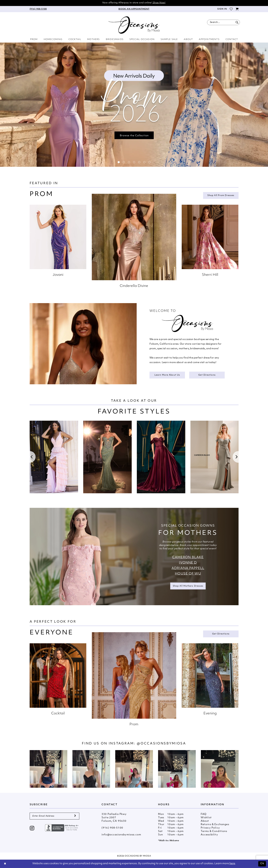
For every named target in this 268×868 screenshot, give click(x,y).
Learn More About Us (167, 375)
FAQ (204, 814)
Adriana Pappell (188, 568)
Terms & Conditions (214, 831)
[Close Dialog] (5, 864)
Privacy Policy (210, 828)
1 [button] (119, 162)
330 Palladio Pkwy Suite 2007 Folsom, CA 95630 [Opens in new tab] (114, 818)
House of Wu (188, 574)
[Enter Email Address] (54, 816)
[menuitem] (38, 9)
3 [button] (129, 162)
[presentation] (54, 457)
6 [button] (144, 162)
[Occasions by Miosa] (134, 25)
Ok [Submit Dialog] (262, 864)
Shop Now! (159, 3)
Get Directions (207, 375)
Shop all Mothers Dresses (188, 586)
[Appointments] (134, 9)
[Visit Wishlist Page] (231, 9)
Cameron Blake (188, 557)
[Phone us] (38, 9)
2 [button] (124, 162)
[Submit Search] (237, 22)
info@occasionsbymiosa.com (121, 835)
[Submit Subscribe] (75, 816)
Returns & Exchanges (215, 825)
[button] (222, 9)
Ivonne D (188, 563)
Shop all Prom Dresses (221, 195)
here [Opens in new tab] (232, 864)
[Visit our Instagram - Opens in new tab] (32, 829)
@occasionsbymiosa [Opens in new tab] (161, 744)
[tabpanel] (134, 105)
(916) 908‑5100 (112, 828)
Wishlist (206, 818)
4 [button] (134, 162)
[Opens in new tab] (48, 769)
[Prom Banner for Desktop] (134, 105)
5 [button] (139, 162)
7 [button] (149, 162)
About (205, 821)
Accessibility (209, 835)
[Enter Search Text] (223, 22)
